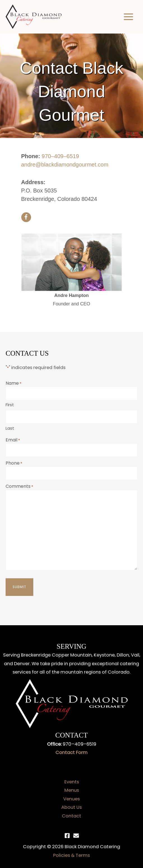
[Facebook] (67, 836)
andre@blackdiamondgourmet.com (65, 165)
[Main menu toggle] (128, 17)
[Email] (76, 836)
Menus (72, 790)
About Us (71, 807)
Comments (19, 486)
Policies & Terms (71, 855)
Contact (71, 816)
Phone (14, 463)
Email (13, 440)
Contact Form (71, 752)
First (10, 405)
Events (72, 782)
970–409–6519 (60, 156)
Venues (71, 799)
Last (10, 428)
